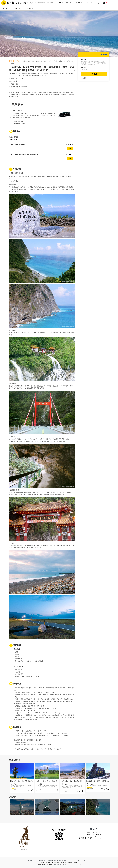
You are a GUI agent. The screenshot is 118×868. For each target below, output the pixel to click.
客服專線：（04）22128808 (93, 832)
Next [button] (114, 808)
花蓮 (18, 61)
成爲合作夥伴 (56, 862)
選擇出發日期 (13, 137)
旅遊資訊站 (31, 8)
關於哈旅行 (6, 8)
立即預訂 (94, 74)
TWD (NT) (90, 3)
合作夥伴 (48, 862)
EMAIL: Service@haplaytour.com (93, 836)
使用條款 (70, 862)
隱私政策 (76, 862)
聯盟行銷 (63, 862)
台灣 (14, 61)
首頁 (10, 61)
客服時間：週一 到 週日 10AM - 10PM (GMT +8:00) (93, 838)
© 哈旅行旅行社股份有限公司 (45, 865)
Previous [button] (4, 808)
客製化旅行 (18, 8)
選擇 (70, 148)
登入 (99, 3)
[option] (22, 779)
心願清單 (71, 71)
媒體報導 (42, 862)
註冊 (105, 3)
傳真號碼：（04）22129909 (93, 834)
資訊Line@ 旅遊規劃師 (59, 830)
